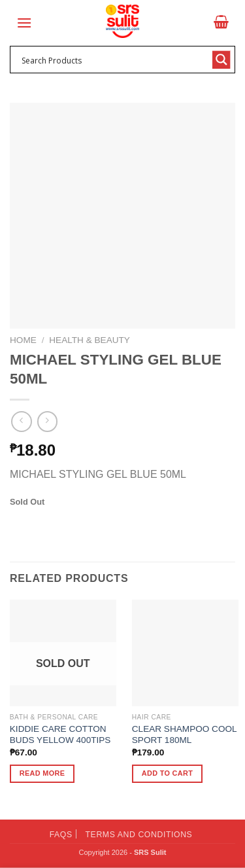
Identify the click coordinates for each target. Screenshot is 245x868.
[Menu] (24, 23)
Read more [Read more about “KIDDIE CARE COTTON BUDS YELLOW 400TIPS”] (42, 773)
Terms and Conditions (139, 835)
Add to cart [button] (167, 773)
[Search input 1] (114, 60)
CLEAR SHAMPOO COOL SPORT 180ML (184, 735)
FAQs (61, 835)
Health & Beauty (90, 340)
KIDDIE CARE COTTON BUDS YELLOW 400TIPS (60, 735)
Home (23, 340)
